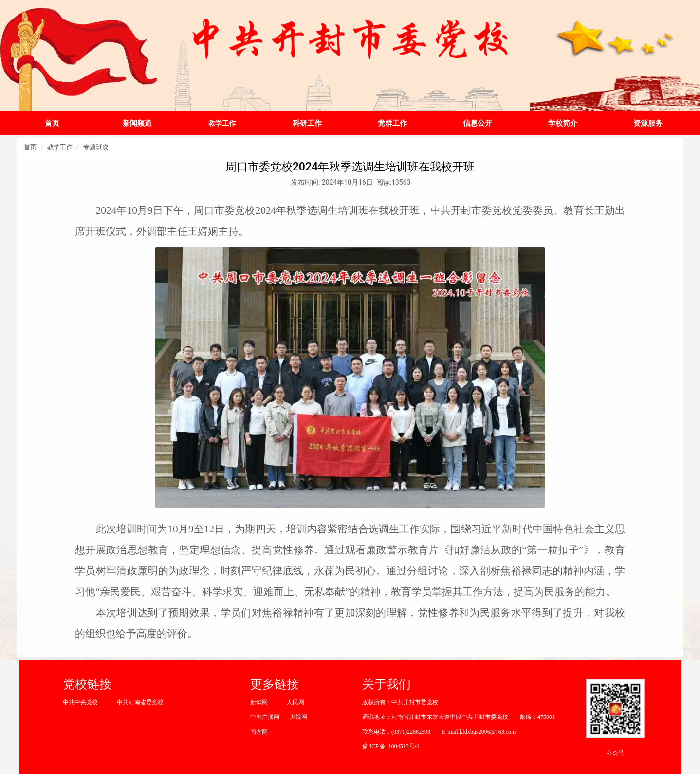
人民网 (295, 702)
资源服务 (648, 123)
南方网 (259, 732)
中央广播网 (265, 717)
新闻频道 (137, 123)
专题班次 (96, 147)
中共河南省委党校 (140, 702)
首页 (52, 123)
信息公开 (478, 123)
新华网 (259, 702)
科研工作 (307, 123)
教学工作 (222, 123)
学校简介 (563, 123)
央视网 (298, 717)
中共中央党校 (80, 702)
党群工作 (392, 123)
